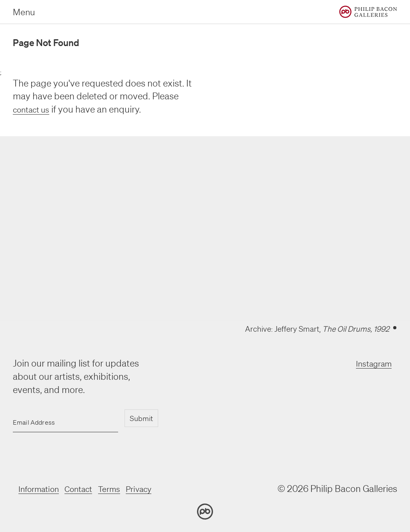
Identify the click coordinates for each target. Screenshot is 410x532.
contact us (34, 109)
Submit (141, 418)
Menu (24, 12)
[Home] (368, 12)
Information (43, 489)
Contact (89, 489)
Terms (124, 489)
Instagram (370, 363)
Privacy (158, 489)
